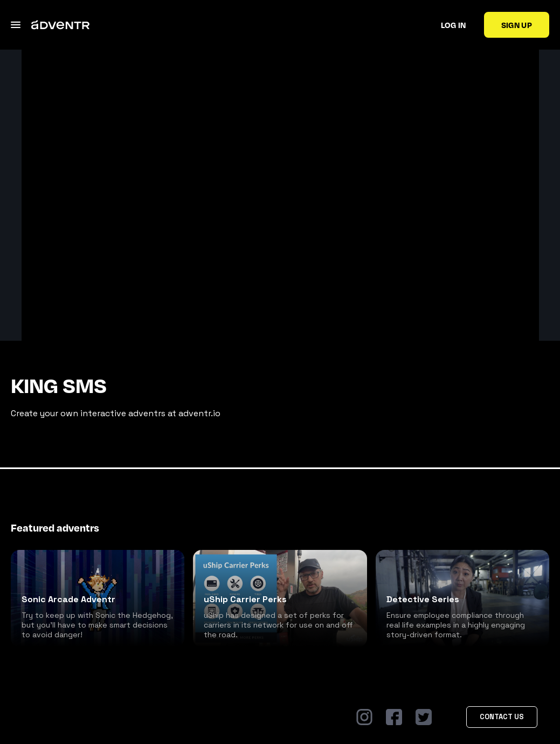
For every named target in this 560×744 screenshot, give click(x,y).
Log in (454, 25)
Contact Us (502, 717)
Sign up (517, 25)
